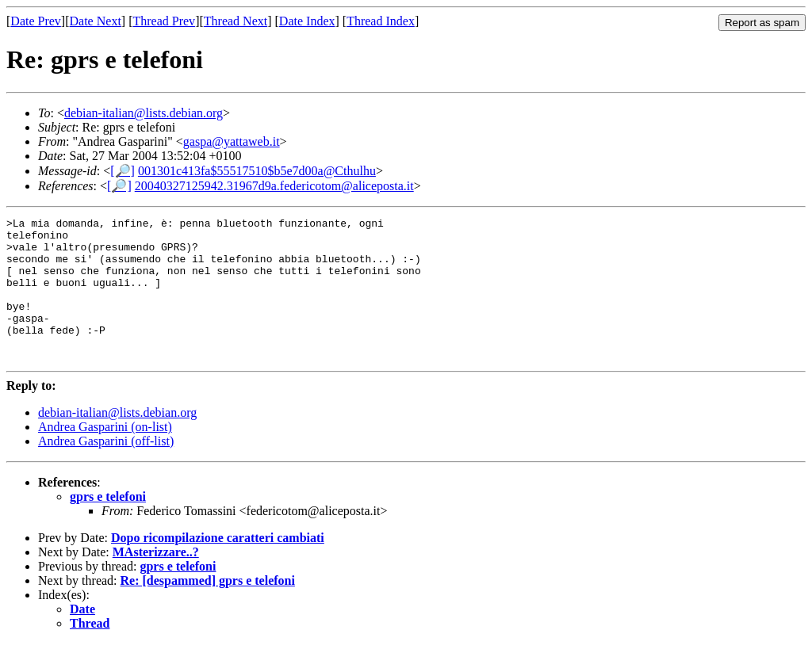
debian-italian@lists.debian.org (144, 113)
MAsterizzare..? (156, 580)
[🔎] (123, 171)
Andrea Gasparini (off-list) (106, 470)
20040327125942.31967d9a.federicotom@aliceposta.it (274, 186)
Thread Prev (164, 21)
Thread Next (236, 21)
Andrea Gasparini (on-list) (105, 455)
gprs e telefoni (108, 525)
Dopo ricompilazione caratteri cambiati (218, 566)
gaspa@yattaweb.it (232, 141)
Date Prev (36, 21)
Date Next (96, 21)
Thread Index (381, 21)
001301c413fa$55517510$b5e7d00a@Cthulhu (257, 171)
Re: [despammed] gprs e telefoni (208, 609)
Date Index (307, 21)
